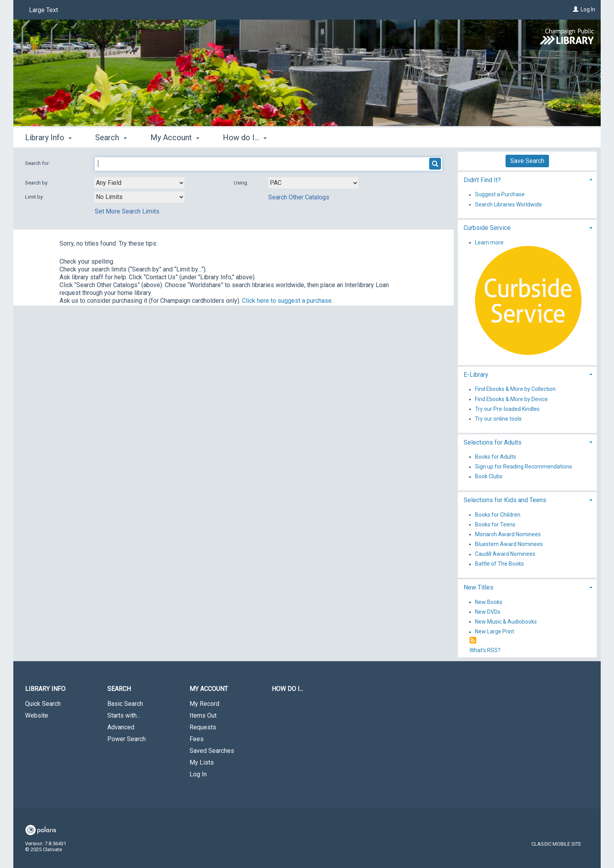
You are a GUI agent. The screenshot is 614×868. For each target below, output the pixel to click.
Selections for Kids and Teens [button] (505, 500)
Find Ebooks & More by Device (511, 399)
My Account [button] (175, 137)
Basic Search (125, 704)
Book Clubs (489, 477)
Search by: (37, 183)
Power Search (126, 739)
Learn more (489, 242)
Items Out (203, 715)
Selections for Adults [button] (493, 442)
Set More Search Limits (127, 211)
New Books (489, 602)
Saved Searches (212, 751)
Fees (197, 739)
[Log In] (576, 9)
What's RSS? (485, 650)
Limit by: (35, 197)
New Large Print (495, 632)
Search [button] (111, 137)
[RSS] (473, 641)
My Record (204, 704)
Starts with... (124, 715)
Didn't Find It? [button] (482, 180)
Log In (588, 9)
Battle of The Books (499, 564)
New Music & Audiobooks (506, 622)
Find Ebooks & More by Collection (515, 389)
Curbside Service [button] (487, 228)
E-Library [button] (476, 375)
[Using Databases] (313, 183)
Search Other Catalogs (299, 197)
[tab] (527, 179)
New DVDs (488, 612)
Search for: (38, 163)
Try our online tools (498, 419)
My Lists (202, 762)
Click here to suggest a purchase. (287, 301)
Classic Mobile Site (556, 844)
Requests (203, 727)
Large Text (43, 10)
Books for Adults (496, 457)
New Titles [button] (479, 587)
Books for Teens (495, 524)
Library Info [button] (48, 137)
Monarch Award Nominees (508, 534)
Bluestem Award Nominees (509, 544)
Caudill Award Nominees (505, 554)
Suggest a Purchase (500, 195)
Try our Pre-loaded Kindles (507, 409)
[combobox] (139, 183)
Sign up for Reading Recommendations (524, 467)
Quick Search (43, 704)
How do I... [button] (245, 137)
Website (37, 715)
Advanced (121, 727)
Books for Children (498, 515)
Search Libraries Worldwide (508, 204)
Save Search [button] (527, 161)
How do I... (287, 689)
